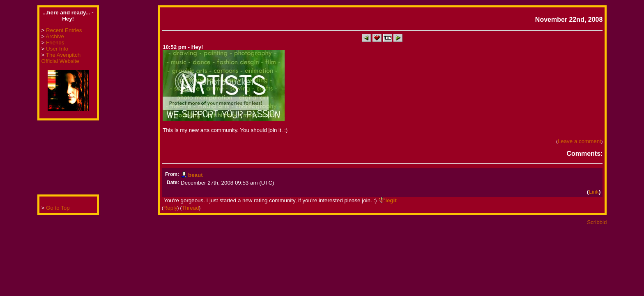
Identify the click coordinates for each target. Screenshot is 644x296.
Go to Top (58, 208)
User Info (57, 49)
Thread (190, 208)
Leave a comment (580, 141)
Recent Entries (64, 30)
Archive (55, 36)
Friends (55, 43)
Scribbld (597, 222)
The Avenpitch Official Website (61, 58)
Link (593, 192)
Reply (170, 208)
